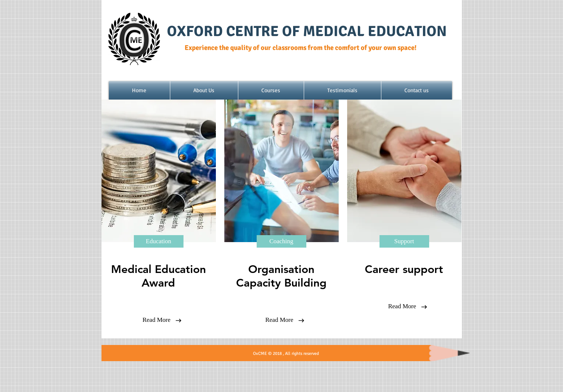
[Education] (159, 241)
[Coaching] (281, 241)
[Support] (404, 241)
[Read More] (157, 320)
